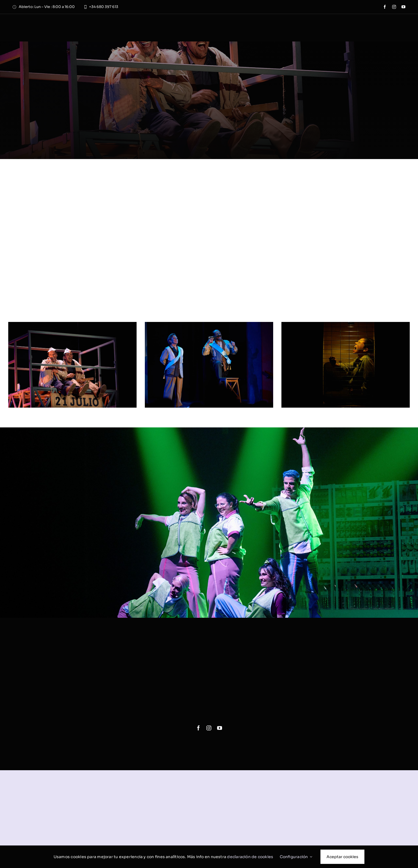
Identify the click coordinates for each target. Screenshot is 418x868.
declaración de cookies (250, 857)
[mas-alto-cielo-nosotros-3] (346, 325)
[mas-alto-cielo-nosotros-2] (209, 325)
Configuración (296, 857)
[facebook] (385, 7)
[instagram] (394, 7)
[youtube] (403, 7)
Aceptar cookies (342, 857)
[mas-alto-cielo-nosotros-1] (72, 325)
